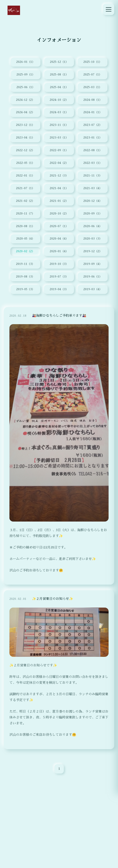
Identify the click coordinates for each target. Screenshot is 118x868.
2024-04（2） (25, 113)
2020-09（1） (93, 214)
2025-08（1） (59, 75)
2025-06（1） (26, 87)
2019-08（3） (25, 278)
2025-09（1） (26, 75)
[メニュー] (109, 9)
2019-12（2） (93, 252)
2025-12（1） (59, 62)
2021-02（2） (25, 201)
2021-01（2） (59, 201)
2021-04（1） (59, 189)
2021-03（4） (93, 189)
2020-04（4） (59, 239)
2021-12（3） (59, 176)
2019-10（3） (59, 265)
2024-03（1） (59, 113)
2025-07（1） (93, 75)
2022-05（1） (25, 163)
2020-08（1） (25, 227)
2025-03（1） (93, 87)
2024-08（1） (93, 100)
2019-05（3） (25, 290)
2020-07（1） (59, 227)
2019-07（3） (59, 278)
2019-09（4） (93, 265)
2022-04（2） (59, 163)
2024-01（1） (93, 113)
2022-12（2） (25, 151)
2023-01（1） (93, 138)
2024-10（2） (59, 100)
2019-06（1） (93, 278)
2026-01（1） (26, 62)
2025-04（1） (59, 87)
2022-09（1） (59, 151)
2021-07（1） (25, 189)
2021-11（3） (93, 176)
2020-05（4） (25, 239)
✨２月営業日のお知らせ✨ (53, 601)
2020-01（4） (59, 252)
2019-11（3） (25, 265)
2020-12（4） (93, 201)
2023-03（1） (59, 138)
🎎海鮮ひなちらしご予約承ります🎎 (59, 318)
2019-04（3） (59, 290)
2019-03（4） (93, 290)
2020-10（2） (59, 214)
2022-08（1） (93, 151)
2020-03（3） (93, 239)
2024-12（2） (25, 100)
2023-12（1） (25, 125)
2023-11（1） (59, 125)
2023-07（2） (93, 125)
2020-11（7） (25, 214)
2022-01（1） (25, 176)
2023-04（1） (25, 138)
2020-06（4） (93, 227)
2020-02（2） (25, 252)
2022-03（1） (93, 163)
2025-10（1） (93, 62)
